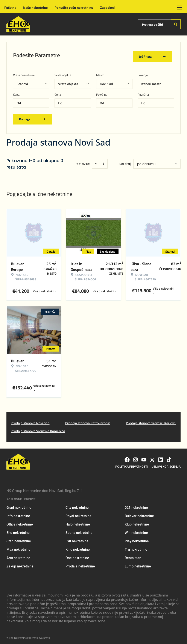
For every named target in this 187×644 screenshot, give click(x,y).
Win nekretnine (136, 530)
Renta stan (133, 556)
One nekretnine (77, 556)
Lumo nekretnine (138, 564)
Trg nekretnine (136, 547)
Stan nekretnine (19, 539)
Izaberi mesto (151, 81)
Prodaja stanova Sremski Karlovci (151, 420)
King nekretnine (78, 547)
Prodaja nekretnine (80, 564)
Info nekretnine (18, 514)
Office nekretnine (20, 522)
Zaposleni (107, 8)
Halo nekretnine (78, 522)
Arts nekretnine (18, 556)
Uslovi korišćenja (166, 464)
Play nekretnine (137, 539)
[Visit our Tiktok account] (169, 457)
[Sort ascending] (96, 161)
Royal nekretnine (78, 514)
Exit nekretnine (77, 539)
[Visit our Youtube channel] (144, 457)
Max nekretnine (18, 547)
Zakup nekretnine (20, 564)
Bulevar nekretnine (139, 514)
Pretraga (32, 116)
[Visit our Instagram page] (135, 457)
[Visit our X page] (152, 457)
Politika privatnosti (132, 464)
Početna (10, 8)
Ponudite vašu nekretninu (74, 8)
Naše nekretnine (35, 8)
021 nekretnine (136, 505)
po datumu (146, 161)
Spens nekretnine (79, 530)
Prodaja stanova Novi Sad (30, 420)
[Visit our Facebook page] (127, 457)
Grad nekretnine (19, 505)
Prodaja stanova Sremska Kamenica (38, 429)
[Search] (176, 24)
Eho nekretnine (18, 530)
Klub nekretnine (137, 522)
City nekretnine (77, 505)
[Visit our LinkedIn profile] (161, 457)
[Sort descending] (103, 161)
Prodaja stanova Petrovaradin (88, 420)
